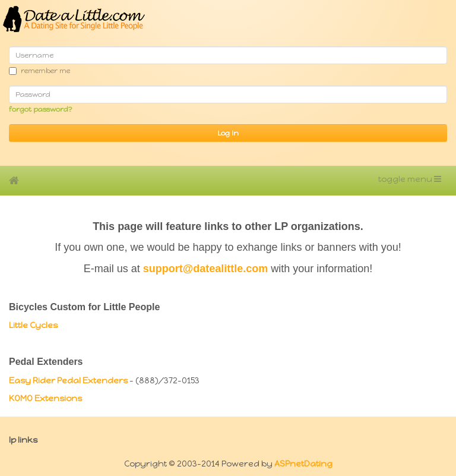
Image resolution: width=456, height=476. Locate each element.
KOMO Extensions (45, 398)
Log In (228, 133)
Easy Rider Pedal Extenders (68, 381)
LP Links (23, 440)
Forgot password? (41, 109)
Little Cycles (33, 325)
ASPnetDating (303, 464)
